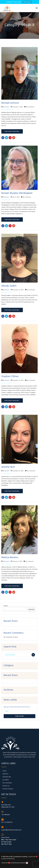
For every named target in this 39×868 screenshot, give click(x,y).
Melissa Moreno (10, 558)
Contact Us (6, 786)
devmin (7, 107)
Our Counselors (7, 783)
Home (4, 771)
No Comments (30, 107)
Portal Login (27, 2)
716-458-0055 (5, 815)
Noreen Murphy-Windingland (17, 193)
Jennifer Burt (8, 467)
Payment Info (7, 777)
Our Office (6, 780)
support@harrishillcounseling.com (11, 830)
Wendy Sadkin (9, 286)
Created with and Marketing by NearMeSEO (14, 863)
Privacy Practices (8, 789)
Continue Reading (12, 131)
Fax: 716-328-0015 (7, 822)
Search (6, 606)
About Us (5, 774)
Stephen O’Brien (10, 377)
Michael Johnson (10, 103)
